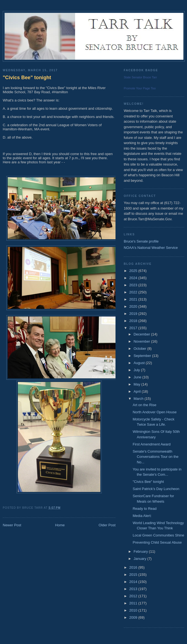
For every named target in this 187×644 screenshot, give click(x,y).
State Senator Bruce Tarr (140, 77)
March (139, 399)
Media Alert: (142, 516)
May (137, 384)
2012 (134, 596)
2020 (134, 306)
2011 (134, 603)
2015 (134, 575)
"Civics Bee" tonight (27, 78)
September (143, 356)
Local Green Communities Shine (158, 535)
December (142, 334)
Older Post (107, 525)
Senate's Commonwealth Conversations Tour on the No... (156, 457)
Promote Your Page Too (140, 88)
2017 (134, 328)
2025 (134, 271)
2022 (134, 292)
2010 (134, 610)
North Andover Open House (155, 412)
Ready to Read (145, 509)
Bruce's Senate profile (141, 241)
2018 (134, 321)
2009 (134, 617)
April (138, 391)
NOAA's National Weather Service (151, 248)
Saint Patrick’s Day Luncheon (156, 489)
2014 (134, 582)
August (140, 363)
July (137, 370)
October (141, 349)
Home (60, 525)
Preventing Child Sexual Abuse (157, 542)
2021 (134, 299)
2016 (134, 567)
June (138, 377)
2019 (134, 314)
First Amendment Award (152, 444)
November (142, 341)
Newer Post (12, 525)
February (141, 551)
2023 (134, 285)
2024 (134, 278)
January (141, 559)
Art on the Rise (144, 405)
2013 (134, 589)
